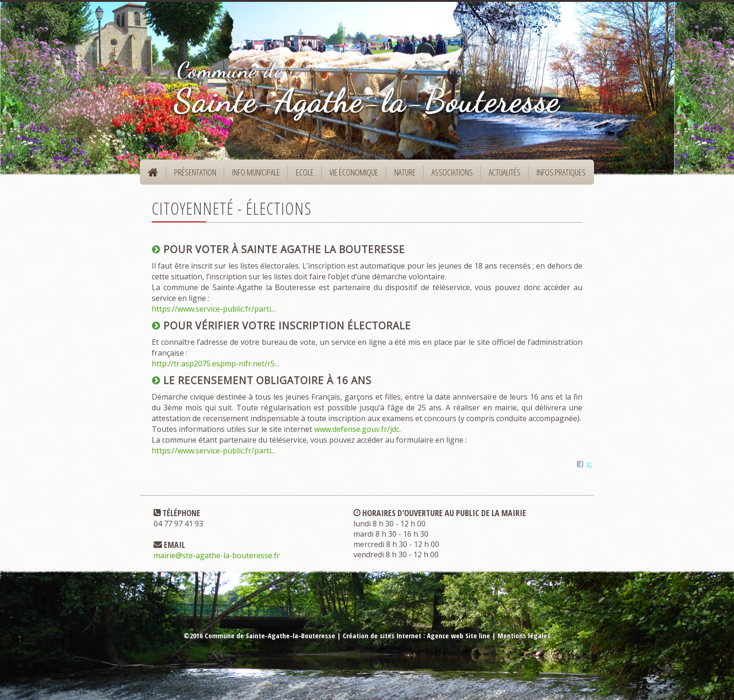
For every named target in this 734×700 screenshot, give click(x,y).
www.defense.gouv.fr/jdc (357, 429)
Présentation (192, 175)
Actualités (505, 172)
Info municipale (253, 175)
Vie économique (351, 175)
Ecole (302, 175)
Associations (452, 172)
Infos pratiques (558, 175)
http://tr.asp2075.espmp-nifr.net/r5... (215, 364)
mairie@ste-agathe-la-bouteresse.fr (217, 555)
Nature (402, 175)
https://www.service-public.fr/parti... (213, 309)
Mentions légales (524, 635)
